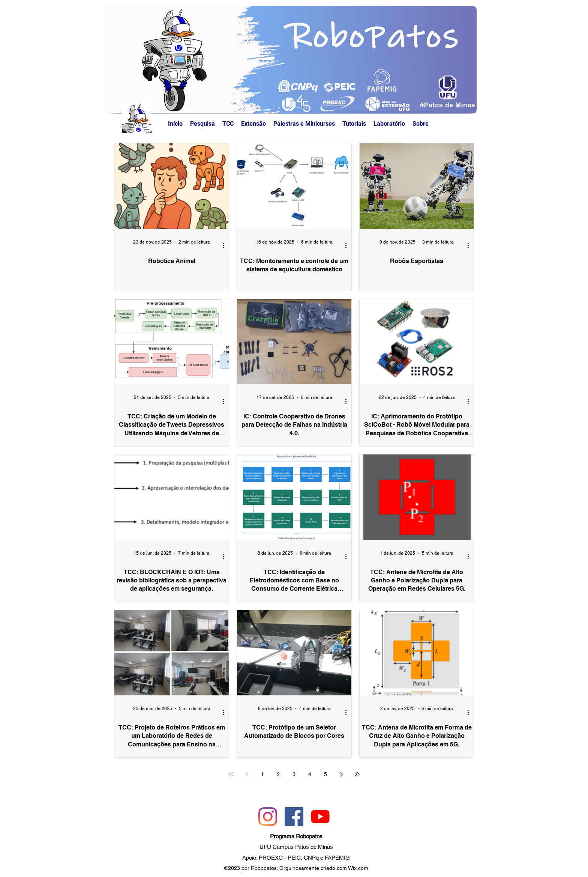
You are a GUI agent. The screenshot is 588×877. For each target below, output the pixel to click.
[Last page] (357, 774)
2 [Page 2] (278, 774)
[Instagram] (268, 817)
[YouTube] (320, 817)
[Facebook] (294, 817)
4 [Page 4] (310, 774)
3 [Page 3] (294, 774)
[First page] (231, 774)
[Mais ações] (226, 246)
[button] (421, 124)
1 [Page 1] (262, 774)
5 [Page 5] (325, 774)
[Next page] (341, 774)
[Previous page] (247, 774)
